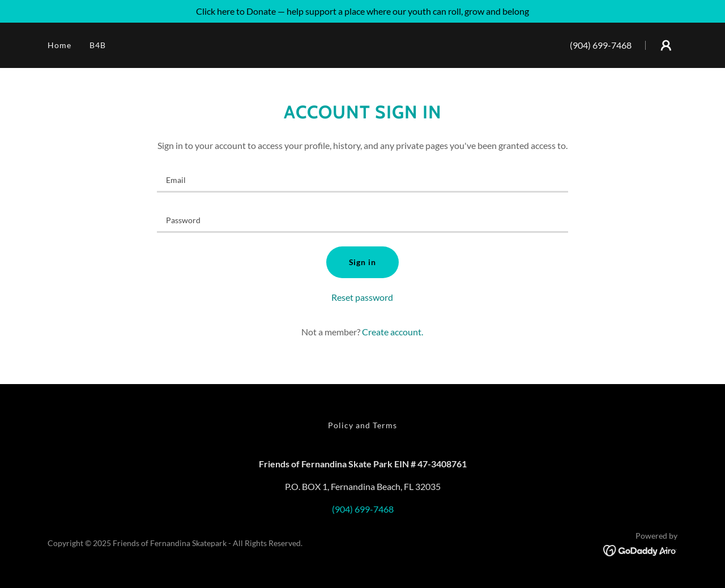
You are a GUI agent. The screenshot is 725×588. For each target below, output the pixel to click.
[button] (666, 45)
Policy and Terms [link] (362, 425)
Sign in (363, 262)
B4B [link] (98, 45)
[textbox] (362, 179)
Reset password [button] (362, 297)
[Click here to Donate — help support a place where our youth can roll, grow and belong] (362, 11)
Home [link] (59, 45)
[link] (640, 549)
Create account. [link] (393, 332)
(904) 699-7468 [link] (601, 45)
